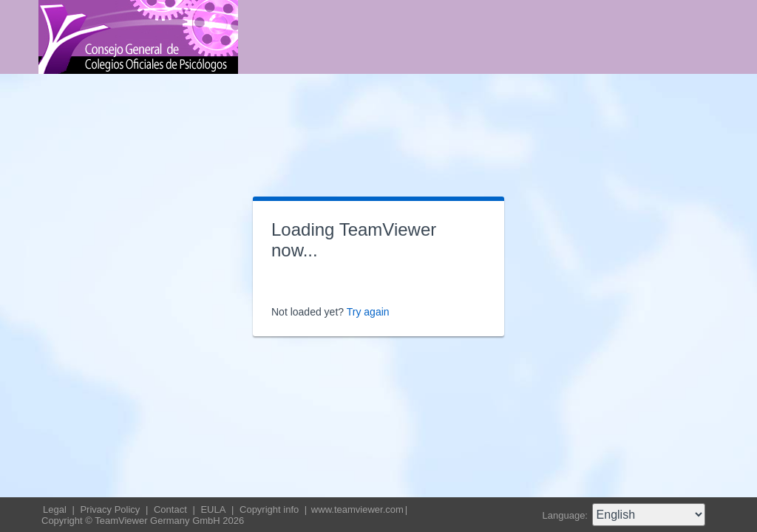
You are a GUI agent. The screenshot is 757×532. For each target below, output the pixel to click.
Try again (368, 312)
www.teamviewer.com (357, 509)
